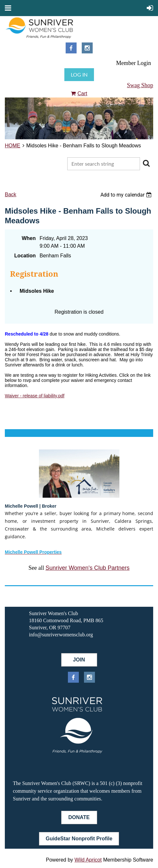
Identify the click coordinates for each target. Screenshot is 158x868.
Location (25, 256)
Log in (79, 74)
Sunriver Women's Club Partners (87, 568)
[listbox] (127, 195)
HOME (13, 146)
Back (11, 194)
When (29, 238)
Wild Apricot (88, 860)
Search (146, 163)
